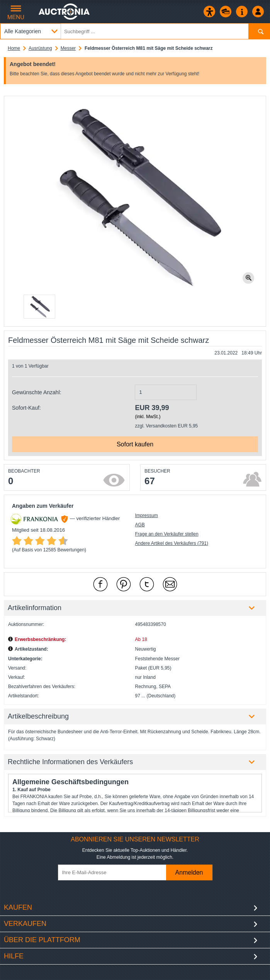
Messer (68, 48)
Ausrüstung (40, 48)
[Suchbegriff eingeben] (135, 31)
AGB (140, 525)
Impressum (146, 515)
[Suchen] (259, 31)
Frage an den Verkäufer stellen (166, 534)
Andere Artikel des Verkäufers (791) (171, 543)
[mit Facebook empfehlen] (100, 584)
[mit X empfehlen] (147, 584)
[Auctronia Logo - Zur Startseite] (65, 12)
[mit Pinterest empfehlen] (124, 584)
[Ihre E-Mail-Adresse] (116, 872)
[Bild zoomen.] (248, 278)
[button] (39, 307)
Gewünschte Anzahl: (37, 392)
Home (14, 48)
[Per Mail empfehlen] (170, 584)
